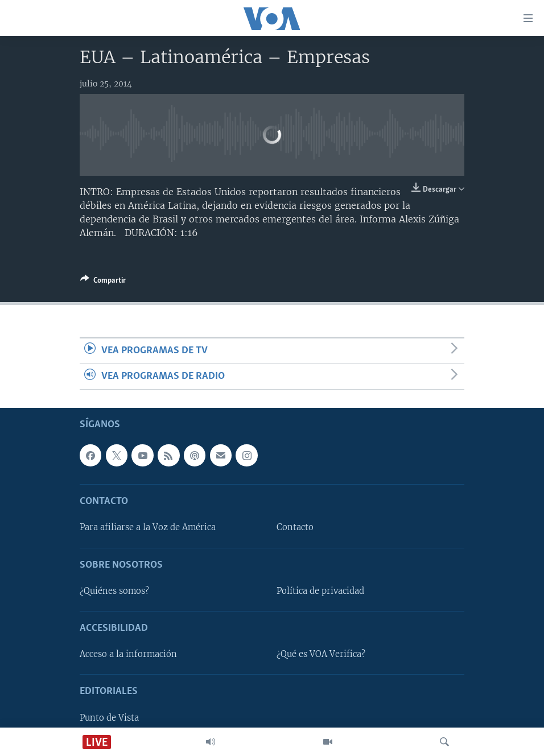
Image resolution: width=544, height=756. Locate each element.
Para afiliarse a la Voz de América (148, 528)
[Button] (103, 282)
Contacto (295, 528)
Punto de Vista (109, 718)
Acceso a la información (128, 655)
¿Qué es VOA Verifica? (321, 655)
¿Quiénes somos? (114, 591)
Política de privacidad (320, 591)
